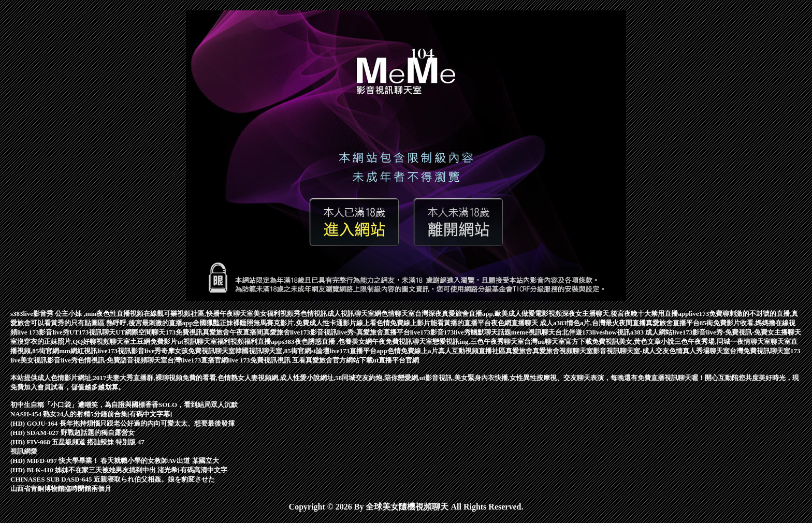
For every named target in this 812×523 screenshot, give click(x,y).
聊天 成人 (539, 323)
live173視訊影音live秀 (129, 351)
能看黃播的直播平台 (461, 323)
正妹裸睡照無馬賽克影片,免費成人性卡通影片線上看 (298, 323)
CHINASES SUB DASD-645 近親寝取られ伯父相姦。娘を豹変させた (113, 479)
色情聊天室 (398, 314)
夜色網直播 (508, 323)
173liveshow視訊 (606, 332)
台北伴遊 (569, 332)
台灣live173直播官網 (198, 360)
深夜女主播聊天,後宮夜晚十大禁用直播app (625, 314)
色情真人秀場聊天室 (699, 351)
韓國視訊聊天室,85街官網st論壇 (282, 351)
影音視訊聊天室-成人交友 (631, 351)
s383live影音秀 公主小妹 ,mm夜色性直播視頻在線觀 (87, 314)
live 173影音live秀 (43, 332)
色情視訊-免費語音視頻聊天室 (122, 360)
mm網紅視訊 (78, 351)
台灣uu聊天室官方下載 (558, 342)
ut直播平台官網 (396, 360)
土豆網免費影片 (154, 342)
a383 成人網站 (651, 332)
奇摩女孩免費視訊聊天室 (198, 351)
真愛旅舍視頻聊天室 (563, 351)
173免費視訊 (184, 332)
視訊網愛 (24, 451)
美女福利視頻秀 (277, 314)
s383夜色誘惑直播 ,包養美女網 (327, 342)
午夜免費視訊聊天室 (402, 342)
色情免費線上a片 (413, 351)
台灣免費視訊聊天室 (760, 351)
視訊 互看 (291, 360)
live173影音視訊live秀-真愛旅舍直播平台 (350, 332)
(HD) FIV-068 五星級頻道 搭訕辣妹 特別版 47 (77, 442)
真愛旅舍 (277, 332)
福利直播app (263, 342)
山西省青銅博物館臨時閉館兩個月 (61, 489)
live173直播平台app (358, 351)
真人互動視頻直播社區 (472, 351)
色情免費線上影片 (403, 323)
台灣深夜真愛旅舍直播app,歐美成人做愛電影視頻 (488, 314)
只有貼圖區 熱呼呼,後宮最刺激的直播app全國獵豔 (145, 323)
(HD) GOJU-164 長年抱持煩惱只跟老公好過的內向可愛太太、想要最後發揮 (122, 423)
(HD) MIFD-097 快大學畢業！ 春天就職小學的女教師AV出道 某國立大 (115, 461)
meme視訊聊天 (533, 332)
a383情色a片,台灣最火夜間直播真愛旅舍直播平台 (626, 323)
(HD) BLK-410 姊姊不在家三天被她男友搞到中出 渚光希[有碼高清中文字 (119, 470)
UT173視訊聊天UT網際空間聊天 (118, 332)
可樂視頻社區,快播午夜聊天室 (208, 314)
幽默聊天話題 (491, 332)
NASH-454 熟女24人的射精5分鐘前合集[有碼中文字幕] (91, 414)
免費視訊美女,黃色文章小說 (633, 342)
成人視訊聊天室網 (354, 314)
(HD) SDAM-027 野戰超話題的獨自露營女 (72, 433)
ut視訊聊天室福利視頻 (211, 342)
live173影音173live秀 (440, 332)
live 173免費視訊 (252, 360)
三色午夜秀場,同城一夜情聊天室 (722, 342)
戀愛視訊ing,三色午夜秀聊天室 (478, 342)
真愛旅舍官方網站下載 (339, 360)
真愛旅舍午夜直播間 (233, 332)
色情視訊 (314, 314)
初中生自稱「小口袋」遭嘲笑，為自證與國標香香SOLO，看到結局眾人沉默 (124, 405)
